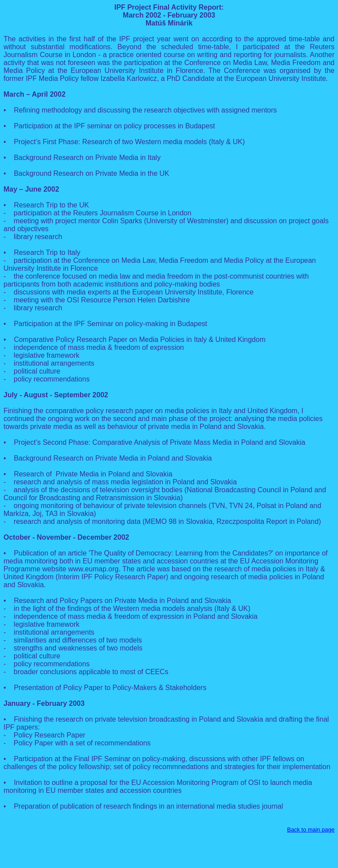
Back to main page (311, 830)
